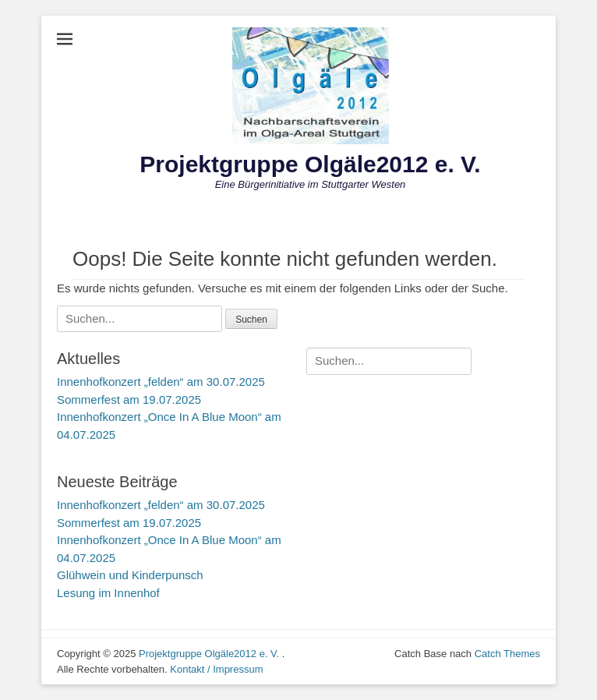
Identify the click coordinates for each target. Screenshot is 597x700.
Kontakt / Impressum (216, 669)
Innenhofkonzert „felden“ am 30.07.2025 (161, 382)
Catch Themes (507, 654)
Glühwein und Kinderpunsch (130, 575)
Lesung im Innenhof (108, 593)
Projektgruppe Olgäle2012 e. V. (310, 164)
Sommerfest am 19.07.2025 (129, 399)
